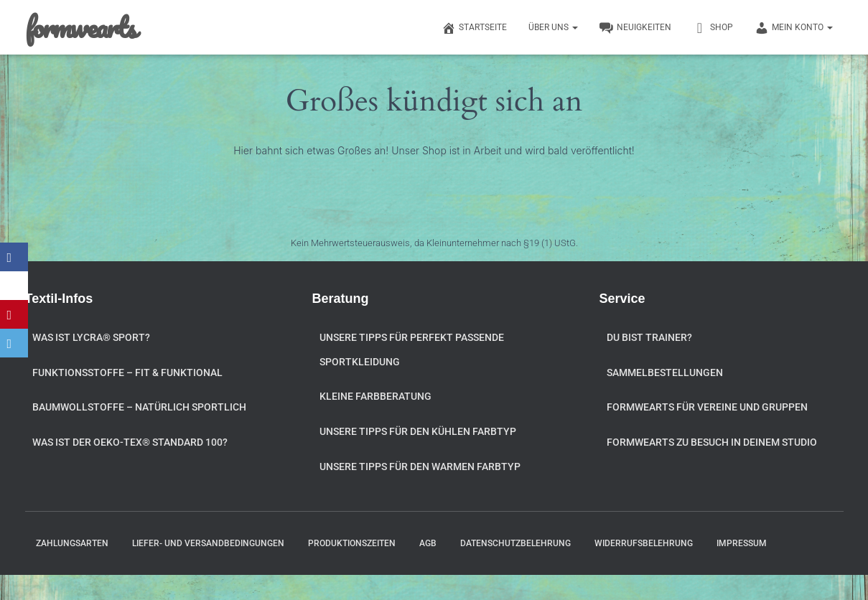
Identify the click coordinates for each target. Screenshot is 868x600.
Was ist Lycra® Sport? (91, 337)
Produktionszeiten (352, 543)
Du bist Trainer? (649, 337)
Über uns (553, 27)
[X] (14, 286)
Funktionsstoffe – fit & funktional (127, 372)
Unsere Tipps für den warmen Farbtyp (420, 467)
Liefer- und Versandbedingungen (208, 543)
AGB (428, 543)
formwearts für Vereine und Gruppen (707, 407)
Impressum (742, 543)
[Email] (14, 343)
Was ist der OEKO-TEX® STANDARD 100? (130, 442)
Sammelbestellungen (665, 372)
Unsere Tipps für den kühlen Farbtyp (418, 431)
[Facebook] (14, 257)
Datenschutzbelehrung (515, 543)
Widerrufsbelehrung (644, 543)
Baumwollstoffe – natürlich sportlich (139, 407)
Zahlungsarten (72, 543)
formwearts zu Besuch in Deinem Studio (712, 442)
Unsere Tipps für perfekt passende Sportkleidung (412, 350)
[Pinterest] (14, 314)
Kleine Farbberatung (375, 396)
